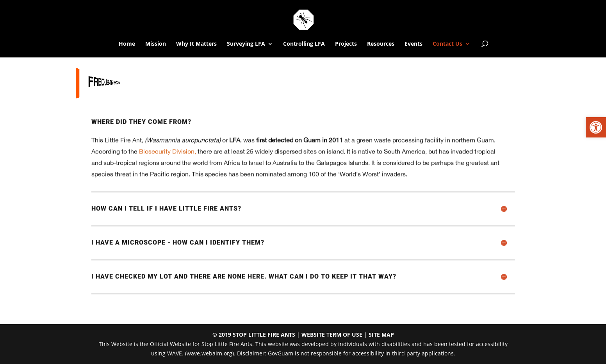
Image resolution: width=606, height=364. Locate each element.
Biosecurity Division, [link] (168, 154)
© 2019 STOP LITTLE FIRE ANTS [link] (254, 335)
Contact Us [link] (447, 44)
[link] (596, 127)
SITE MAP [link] (381, 335)
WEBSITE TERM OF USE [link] (332, 335)
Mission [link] (156, 44)
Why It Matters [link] (196, 44)
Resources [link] (381, 44)
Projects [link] (346, 44)
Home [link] (127, 44)
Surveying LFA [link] (246, 44)
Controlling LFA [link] (304, 44)
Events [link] (414, 44)
